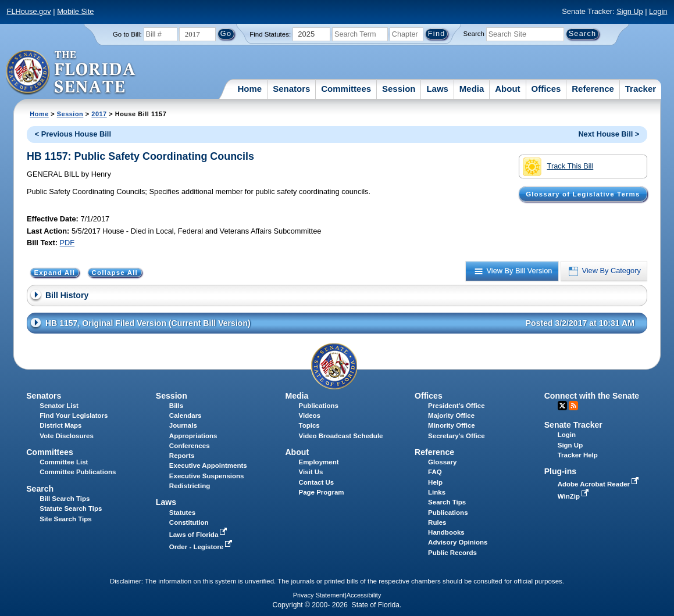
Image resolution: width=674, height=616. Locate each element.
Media (472, 89)
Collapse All (115, 273)
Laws (437, 89)
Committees (346, 89)
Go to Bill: (127, 34)
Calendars (186, 416)
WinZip (574, 496)
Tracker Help (578, 455)
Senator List (59, 406)
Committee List (64, 462)
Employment (318, 462)
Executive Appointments (208, 465)
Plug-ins (561, 471)
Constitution (189, 522)
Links (437, 492)
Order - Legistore (202, 547)
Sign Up (630, 11)
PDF (67, 243)
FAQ (435, 472)
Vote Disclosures (67, 436)
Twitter (562, 406)
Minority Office (452, 425)
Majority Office (451, 416)
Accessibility (364, 595)
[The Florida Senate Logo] (71, 73)
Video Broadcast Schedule (340, 436)
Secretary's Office (456, 436)
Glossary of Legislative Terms (583, 194)
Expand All (54, 273)
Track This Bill (558, 167)
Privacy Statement (319, 595)
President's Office (456, 406)
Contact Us (316, 482)
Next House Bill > (609, 134)
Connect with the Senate (592, 396)
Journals (183, 425)
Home (250, 89)
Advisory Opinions (458, 542)
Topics (309, 425)
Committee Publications (78, 472)
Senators (291, 89)
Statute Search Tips (71, 508)
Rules (437, 522)
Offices (546, 89)
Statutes (182, 513)
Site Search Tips (65, 519)
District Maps (60, 425)
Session (399, 89)
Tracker (641, 89)
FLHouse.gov (29, 11)
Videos (309, 416)
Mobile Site (75, 11)
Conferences (190, 446)
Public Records (452, 553)
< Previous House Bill (73, 134)
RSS (573, 406)
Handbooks (446, 532)
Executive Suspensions (207, 476)
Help (435, 482)
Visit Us (311, 472)
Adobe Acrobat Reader (600, 484)
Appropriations (193, 436)
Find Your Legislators (74, 416)
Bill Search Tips (65, 499)
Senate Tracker (573, 425)
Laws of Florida (199, 535)
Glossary (442, 462)
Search (474, 34)
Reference (593, 89)
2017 (99, 114)
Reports (182, 456)
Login (658, 11)
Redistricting (190, 486)
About (507, 89)
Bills (176, 406)
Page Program (321, 492)
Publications (318, 406)
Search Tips (447, 502)
